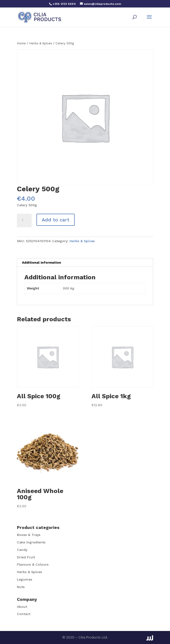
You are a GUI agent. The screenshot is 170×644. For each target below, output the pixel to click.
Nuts (21, 587)
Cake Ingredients (31, 542)
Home (21, 43)
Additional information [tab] (42, 262)
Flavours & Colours (33, 564)
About (22, 607)
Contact (24, 614)
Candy (22, 550)
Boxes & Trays (29, 535)
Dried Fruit (26, 557)
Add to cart (56, 220)
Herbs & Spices (41, 43)
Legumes (25, 579)
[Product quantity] (24, 220)
